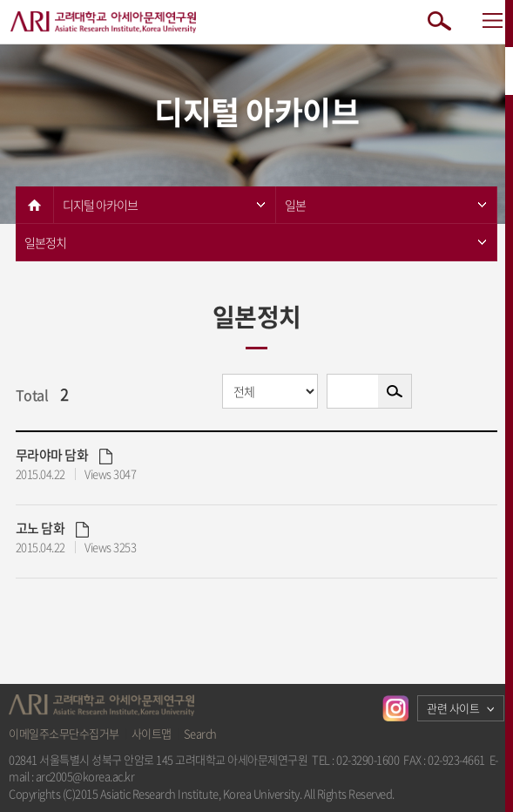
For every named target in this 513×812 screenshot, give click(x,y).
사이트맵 (152, 733)
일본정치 (256, 242)
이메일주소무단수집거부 (64, 733)
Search (200, 733)
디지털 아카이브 (164, 205)
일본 (386, 205)
